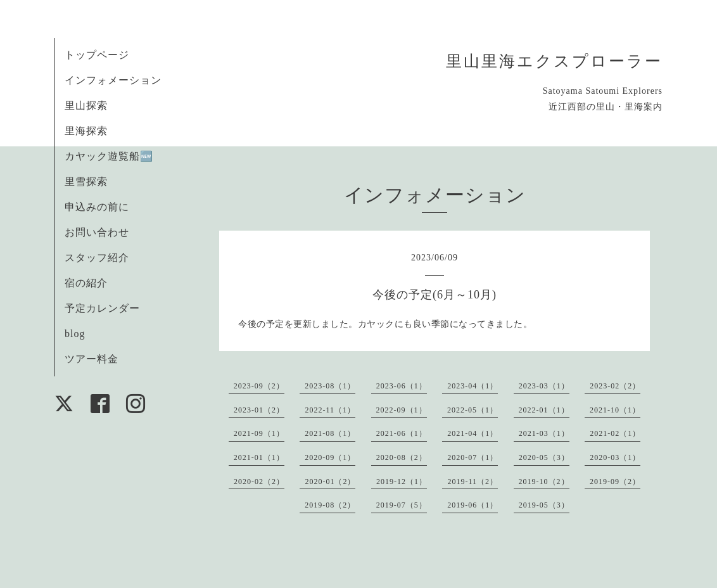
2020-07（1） (473, 457)
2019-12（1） (402, 482)
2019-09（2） (615, 482)
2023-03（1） (544, 386)
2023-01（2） (259, 410)
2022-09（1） (402, 410)
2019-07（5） (402, 505)
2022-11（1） (330, 410)
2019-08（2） (330, 505)
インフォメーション (113, 80)
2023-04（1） (473, 386)
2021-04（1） (473, 433)
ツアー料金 (92, 359)
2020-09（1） (330, 457)
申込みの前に (97, 207)
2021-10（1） (615, 410)
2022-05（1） (473, 410)
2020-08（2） (402, 457)
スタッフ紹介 (97, 258)
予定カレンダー (102, 308)
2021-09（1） (259, 433)
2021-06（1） (402, 433)
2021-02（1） (615, 433)
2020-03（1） (615, 457)
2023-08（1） (330, 386)
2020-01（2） (330, 482)
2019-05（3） (544, 505)
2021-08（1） (330, 433)
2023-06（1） (402, 386)
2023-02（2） (615, 386)
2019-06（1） (473, 505)
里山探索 (86, 105)
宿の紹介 (86, 283)
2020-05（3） (544, 457)
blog (75, 334)
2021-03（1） (544, 433)
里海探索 (86, 131)
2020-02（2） (259, 482)
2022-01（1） (544, 410)
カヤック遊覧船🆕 (109, 156)
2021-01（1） (259, 457)
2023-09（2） (259, 386)
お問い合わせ (97, 232)
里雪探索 (86, 182)
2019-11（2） (473, 482)
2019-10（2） (544, 482)
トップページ (97, 55)
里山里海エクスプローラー (554, 61)
